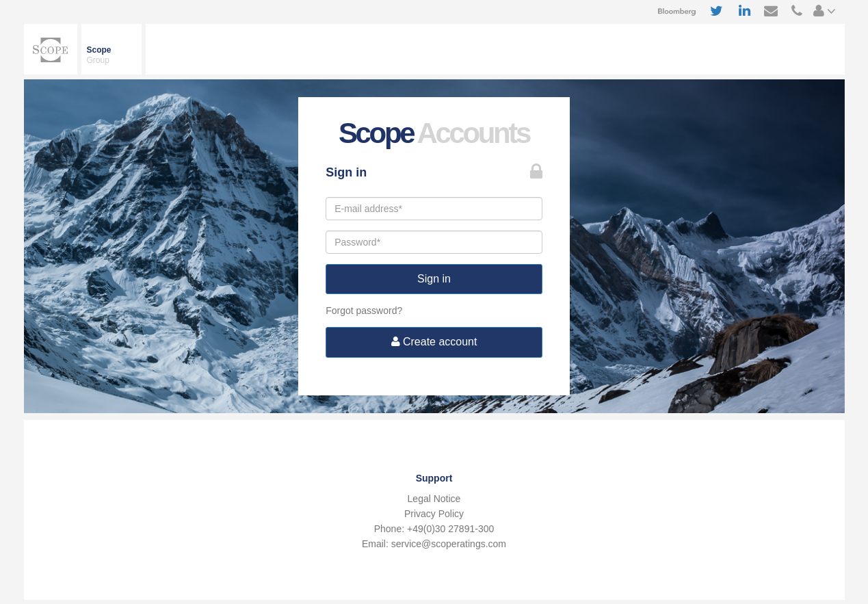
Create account (434, 342)
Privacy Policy (434, 514)
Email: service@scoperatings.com (434, 544)
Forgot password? (364, 311)
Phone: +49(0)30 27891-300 (434, 529)
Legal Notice (434, 499)
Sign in (434, 279)
